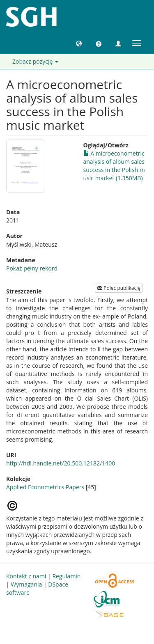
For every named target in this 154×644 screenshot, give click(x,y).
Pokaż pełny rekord (32, 268)
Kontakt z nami (26, 576)
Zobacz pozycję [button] (35, 61)
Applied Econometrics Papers (45, 487)
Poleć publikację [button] (119, 288)
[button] (79, 43)
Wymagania (26, 584)
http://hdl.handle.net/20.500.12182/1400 (61, 463)
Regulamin (66, 576)
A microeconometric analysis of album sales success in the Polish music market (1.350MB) (114, 166)
